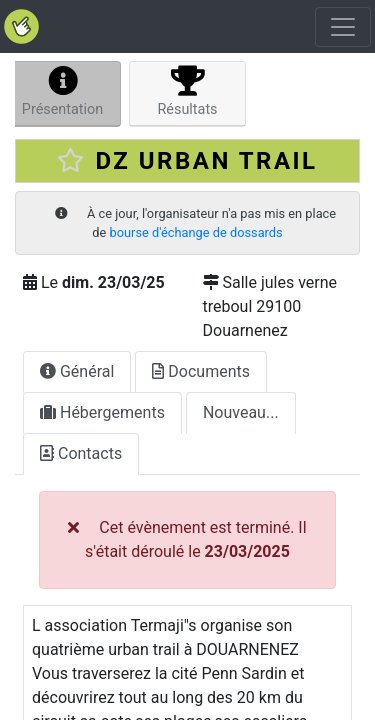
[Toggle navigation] (343, 27)
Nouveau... (241, 412)
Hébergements (102, 412)
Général (77, 371)
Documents (201, 371)
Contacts (81, 453)
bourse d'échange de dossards (196, 232)
